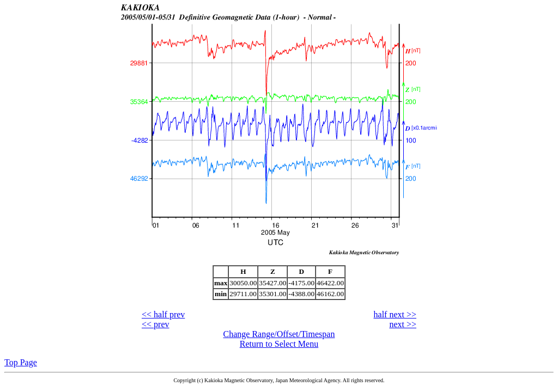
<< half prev (163, 314)
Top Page (21, 362)
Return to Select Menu (279, 344)
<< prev (155, 324)
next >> (403, 324)
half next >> (395, 314)
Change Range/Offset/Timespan (279, 334)
